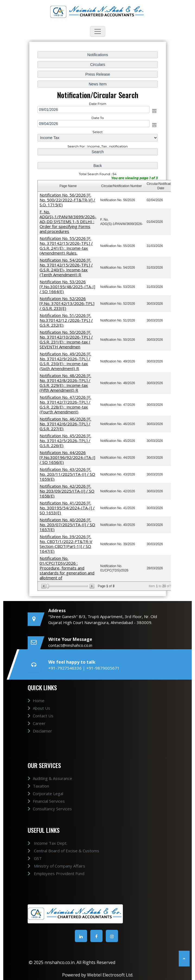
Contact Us (41, 722)
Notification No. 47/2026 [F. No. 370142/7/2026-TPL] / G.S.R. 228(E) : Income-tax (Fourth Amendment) (65, 404)
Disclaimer (40, 737)
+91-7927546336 (65, 668)
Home (36, 707)
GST (28, 858)
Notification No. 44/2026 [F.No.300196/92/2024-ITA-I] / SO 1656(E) (68, 457)
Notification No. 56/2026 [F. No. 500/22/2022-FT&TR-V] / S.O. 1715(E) (68, 201)
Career (37, 730)
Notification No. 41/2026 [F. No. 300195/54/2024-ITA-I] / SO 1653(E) (67, 507)
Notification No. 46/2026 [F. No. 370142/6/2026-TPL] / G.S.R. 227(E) (65, 423)
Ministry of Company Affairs (50, 866)
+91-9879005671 (103, 668)
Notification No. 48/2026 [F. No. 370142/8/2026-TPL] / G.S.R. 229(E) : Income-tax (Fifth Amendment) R (65, 383)
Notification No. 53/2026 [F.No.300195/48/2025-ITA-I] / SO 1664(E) (68, 287)
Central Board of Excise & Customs (57, 851)
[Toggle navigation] (98, 31)
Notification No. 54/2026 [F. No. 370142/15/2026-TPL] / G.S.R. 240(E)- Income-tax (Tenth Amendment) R (66, 268)
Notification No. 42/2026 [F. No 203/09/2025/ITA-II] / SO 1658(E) (67, 490)
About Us (39, 714)
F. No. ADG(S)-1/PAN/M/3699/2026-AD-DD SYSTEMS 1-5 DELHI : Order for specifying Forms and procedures (68, 222)
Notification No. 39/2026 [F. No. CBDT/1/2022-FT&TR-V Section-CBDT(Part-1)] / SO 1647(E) (66, 543)
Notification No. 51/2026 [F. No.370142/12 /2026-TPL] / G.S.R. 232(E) (66, 320)
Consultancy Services (50, 815)
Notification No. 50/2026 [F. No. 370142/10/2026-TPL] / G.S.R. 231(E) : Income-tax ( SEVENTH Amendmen (66, 339)
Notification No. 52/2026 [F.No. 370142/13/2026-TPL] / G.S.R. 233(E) (67, 304)
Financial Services (46, 807)
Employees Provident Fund (49, 873)
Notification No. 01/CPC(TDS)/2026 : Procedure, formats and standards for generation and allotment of (67, 567)
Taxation (38, 792)
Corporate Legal (45, 800)
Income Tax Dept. (41, 843)
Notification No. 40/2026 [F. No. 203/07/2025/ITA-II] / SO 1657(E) (68, 523)
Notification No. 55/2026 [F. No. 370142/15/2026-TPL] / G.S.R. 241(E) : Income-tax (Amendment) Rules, (66, 246)
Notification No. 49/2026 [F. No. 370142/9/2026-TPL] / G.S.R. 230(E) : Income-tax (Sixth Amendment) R (65, 361)
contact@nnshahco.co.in (70, 645)
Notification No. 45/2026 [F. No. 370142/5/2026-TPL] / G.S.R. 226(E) (65, 440)
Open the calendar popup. (154, 112)
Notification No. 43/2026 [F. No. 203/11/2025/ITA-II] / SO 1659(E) (68, 473)
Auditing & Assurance (50, 785)
